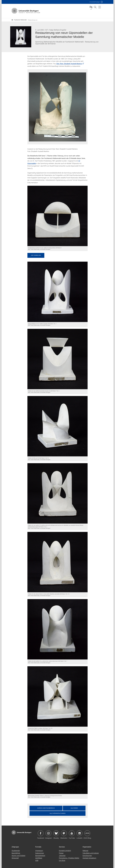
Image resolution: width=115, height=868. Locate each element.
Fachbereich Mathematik (19, 19)
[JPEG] (57, 215)
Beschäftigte (16, 852)
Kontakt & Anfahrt (65, 849)
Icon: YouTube (72, 832)
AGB (37, 859)
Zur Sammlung (36, 254)
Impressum (39, 849)
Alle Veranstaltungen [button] (57, 812)
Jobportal (62, 854)
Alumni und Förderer (18, 854)
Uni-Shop (62, 859)
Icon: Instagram (48, 832)
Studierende (16, 849)
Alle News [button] (74, 807)
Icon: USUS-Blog (87, 832)
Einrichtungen (87, 854)
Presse (61, 852)
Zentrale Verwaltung (89, 857)
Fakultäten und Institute (91, 852)
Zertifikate (39, 857)
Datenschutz (40, 852)
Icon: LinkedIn (79, 832)
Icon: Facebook (41, 832)
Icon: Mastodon (64, 832)
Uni (95, 2)
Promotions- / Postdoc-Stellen (69, 857)
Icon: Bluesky (56, 832)
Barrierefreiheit (40, 854)
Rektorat (85, 849)
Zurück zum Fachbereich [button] (46, 807)
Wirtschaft (15, 857)
